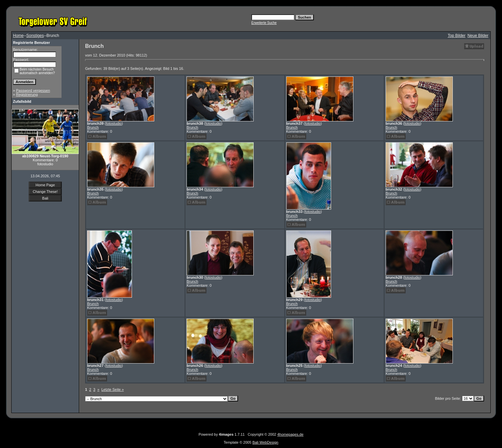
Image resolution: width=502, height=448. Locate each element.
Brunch (93, 127)
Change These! (45, 192)
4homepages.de (290, 434)
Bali (45, 198)
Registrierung (27, 94)
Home (18, 36)
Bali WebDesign (265, 442)
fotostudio (114, 123)
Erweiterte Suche (264, 23)
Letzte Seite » (113, 389)
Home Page (45, 185)
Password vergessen (33, 90)
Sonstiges (35, 36)
